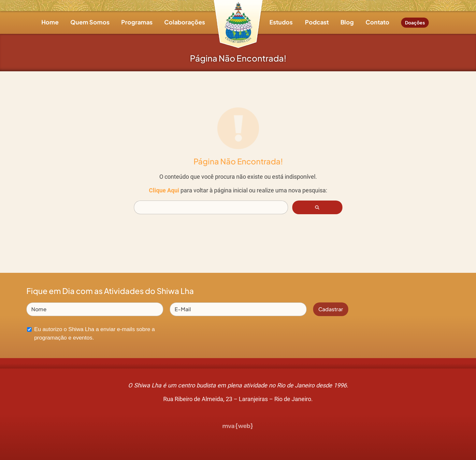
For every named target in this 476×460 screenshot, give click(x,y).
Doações (415, 22)
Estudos (281, 22)
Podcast (317, 22)
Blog (347, 22)
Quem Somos (90, 22)
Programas (137, 22)
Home (50, 22)
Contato (377, 22)
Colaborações (185, 22)
